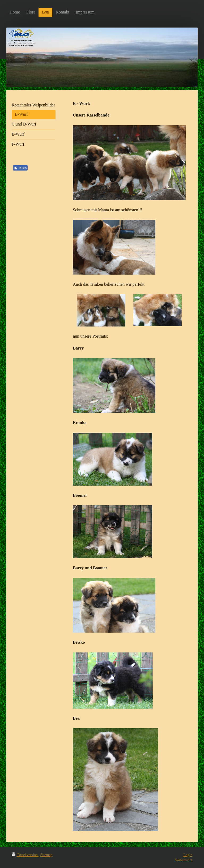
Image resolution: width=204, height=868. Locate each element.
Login (188, 855)
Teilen (20, 168)
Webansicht (184, 860)
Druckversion (25, 855)
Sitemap (46, 855)
